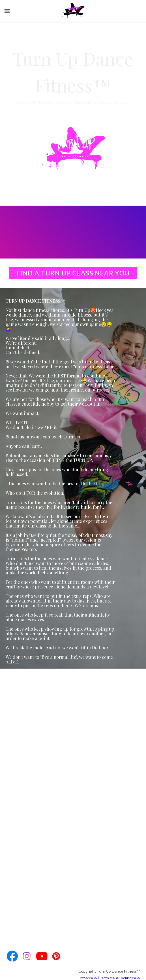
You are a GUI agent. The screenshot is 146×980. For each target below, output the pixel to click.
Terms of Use (109, 978)
